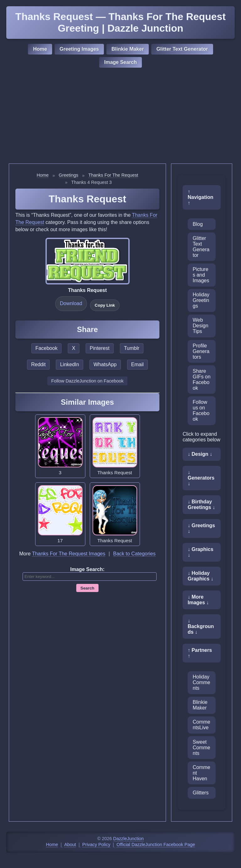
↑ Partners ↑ (200, 653)
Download (71, 303)
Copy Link (105, 305)
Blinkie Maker (128, 49)
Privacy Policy (96, 845)
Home (40, 49)
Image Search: (87, 569)
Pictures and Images (201, 275)
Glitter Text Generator (182, 49)
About (70, 845)
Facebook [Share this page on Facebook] (46, 348)
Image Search (120, 62)
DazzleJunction (129, 839)
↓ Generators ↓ (201, 478)
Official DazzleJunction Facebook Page (156, 845)
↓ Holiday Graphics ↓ (201, 576)
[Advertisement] (120, 117)
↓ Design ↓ (200, 454)
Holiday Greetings (201, 300)
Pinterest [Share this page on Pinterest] (100, 348)
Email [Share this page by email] (137, 364)
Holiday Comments (201, 682)
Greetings (68, 175)
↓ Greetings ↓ (201, 528)
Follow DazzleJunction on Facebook (87, 381)
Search (87, 588)
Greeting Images (79, 49)
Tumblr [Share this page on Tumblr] (132, 348)
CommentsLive (201, 725)
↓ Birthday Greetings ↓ (201, 504)
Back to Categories (134, 554)
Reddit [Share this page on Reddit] (38, 364)
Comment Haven (201, 773)
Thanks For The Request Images (69, 554)
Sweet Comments (201, 748)
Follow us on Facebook (201, 411)
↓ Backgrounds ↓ (201, 626)
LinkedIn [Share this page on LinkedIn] (70, 364)
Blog (198, 224)
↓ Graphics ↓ (201, 552)
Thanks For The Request (113, 175)
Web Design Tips (201, 326)
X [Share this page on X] (74, 348)
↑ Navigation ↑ (201, 197)
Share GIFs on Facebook (202, 379)
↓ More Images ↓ (198, 600)
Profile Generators (201, 351)
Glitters (201, 793)
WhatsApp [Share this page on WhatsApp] (105, 364)
